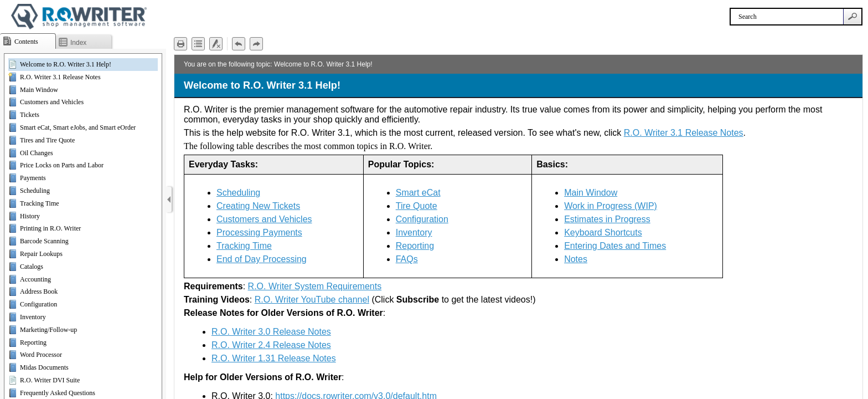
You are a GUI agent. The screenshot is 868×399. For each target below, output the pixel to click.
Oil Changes (37, 153)
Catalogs (32, 267)
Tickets (30, 115)
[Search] (787, 17)
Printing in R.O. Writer (50, 228)
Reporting (33, 342)
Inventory (33, 317)
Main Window (39, 90)
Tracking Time (40, 203)
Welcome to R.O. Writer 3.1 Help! (66, 64)
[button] (852, 17)
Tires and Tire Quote (47, 140)
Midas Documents (44, 367)
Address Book (39, 291)
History (30, 216)
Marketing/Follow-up (48, 330)
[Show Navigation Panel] (169, 199)
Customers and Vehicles (52, 102)
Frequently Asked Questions (58, 393)
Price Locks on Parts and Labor (62, 165)
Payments (33, 178)
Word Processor (41, 355)
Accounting (35, 279)
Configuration (38, 304)
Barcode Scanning (44, 241)
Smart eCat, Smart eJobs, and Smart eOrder (78, 127)
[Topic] (518, 227)
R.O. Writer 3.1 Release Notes (60, 77)
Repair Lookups (41, 254)
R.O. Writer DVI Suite (50, 380)
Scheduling (35, 191)
